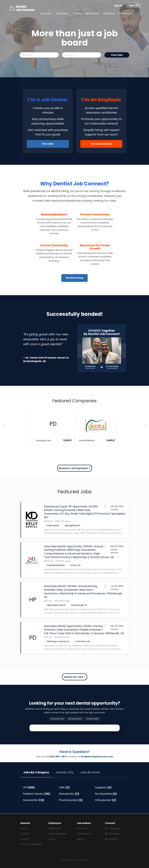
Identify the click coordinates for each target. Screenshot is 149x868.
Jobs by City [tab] (65, 772)
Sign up (133, 5)
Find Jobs (117, 55)
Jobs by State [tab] (90, 772)
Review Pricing (74, 278)
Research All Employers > (75, 468)
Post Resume (84, 834)
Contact (25, 834)
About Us (25, 839)
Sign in (118, 6)
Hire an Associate (101, 144)
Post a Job (54, 828)
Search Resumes (58, 834)
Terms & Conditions (31, 844)
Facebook (114, 828)
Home (24, 828)
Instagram (115, 834)
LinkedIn (113, 839)
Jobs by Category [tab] (36, 772)
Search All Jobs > (75, 677)
